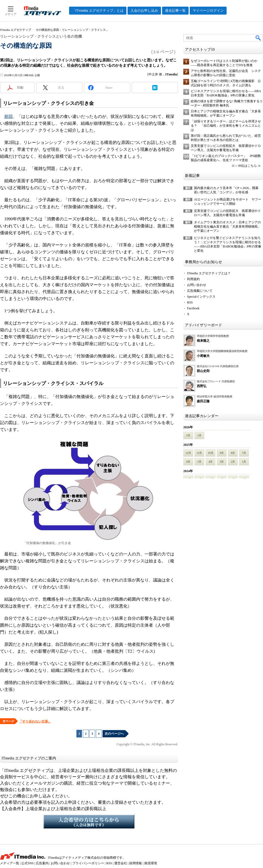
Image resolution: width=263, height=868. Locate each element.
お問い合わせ (197, 285)
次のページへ (114, 734)
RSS (190, 302)
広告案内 (42, 863)
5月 (199, 462)
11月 (200, 453)
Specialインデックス (201, 297)
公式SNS (27, 863)
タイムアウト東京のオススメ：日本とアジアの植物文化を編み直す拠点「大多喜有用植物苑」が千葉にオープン (227, 226)
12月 (188, 453)
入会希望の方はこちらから (89, 822)
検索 (258, 38)
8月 (233, 453)
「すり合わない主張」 (35, 721)
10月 (211, 453)
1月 (199, 435)
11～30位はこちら (244, 166)
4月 (211, 462)
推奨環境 (151, 863)
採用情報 (135, 863)
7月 (244, 453)
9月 (222, 453)
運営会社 (121, 863)
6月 (188, 462)
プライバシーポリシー (88, 863)
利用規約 (193, 279)
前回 (9, 116)
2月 (188, 435)
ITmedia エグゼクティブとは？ (209, 273)
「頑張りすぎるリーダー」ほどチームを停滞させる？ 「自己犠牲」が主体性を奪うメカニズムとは (226, 126)
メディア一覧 (10, 863)
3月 (222, 462)
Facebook (193, 308)
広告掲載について (200, 291)
